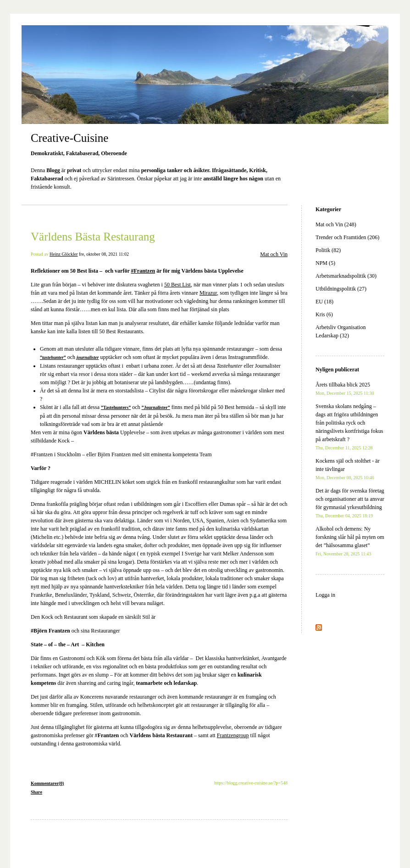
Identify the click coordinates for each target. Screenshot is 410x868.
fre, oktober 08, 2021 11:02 (104, 254)
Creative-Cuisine (69, 138)
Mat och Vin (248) (336, 224)
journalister (88, 357)
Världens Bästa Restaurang (93, 237)
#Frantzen (143, 271)
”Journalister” (156, 407)
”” (53, 357)
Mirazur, (209, 293)
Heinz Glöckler (64, 254)
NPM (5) (325, 263)
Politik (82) (328, 250)
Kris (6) (324, 314)
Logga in (325, 595)
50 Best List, (178, 285)
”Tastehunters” (116, 407)
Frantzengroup (233, 735)
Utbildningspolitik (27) (341, 289)
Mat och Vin (274, 254)
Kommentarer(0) (47, 783)
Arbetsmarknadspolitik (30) (346, 276)
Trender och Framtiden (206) (347, 237)
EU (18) (324, 302)
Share (36, 792)
